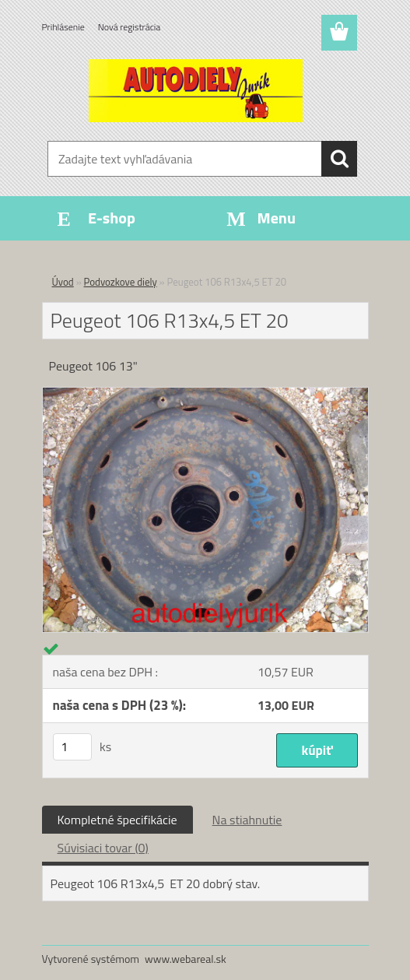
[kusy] (72, 747)
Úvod (63, 282)
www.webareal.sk (186, 959)
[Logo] (196, 90)
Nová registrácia (130, 27)
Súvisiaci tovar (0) (103, 848)
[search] (339, 159)
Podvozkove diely (121, 282)
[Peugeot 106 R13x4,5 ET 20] (205, 394)
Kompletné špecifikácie (117, 820)
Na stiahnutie (247, 820)
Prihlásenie (63, 27)
